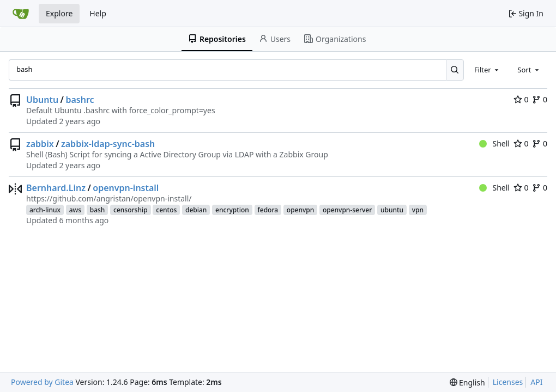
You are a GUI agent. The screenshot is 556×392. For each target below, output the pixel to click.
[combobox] (487, 70)
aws (75, 210)
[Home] (21, 14)
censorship (131, 210)
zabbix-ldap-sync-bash (108, 144)
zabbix (40, 144)
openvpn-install (126, 188)
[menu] (467, 382)
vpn (418, 210)
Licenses (508, 382)
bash (98, 210)
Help (98, 13)
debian (196, 210)
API (536, 382)
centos (166, 210)
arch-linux (45, 210)
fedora (268, 210)
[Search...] (455, 70)
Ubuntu (42, 100)
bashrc (80, 100)
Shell (494, 143)
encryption (232, 210)
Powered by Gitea (42, 382)
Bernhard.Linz (56, 188)
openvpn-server (347, 210)
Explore (59, 13)
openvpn (300, 210)
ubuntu (392, 210)
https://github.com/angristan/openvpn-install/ (109, 198)
